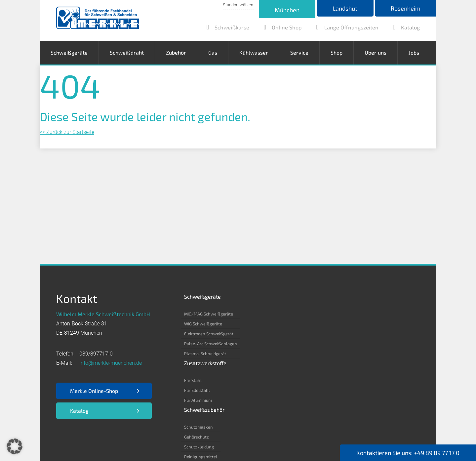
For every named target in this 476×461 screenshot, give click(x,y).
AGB (134, 435)
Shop (337, 52)
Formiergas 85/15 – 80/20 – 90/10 (373, 373)
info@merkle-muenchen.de (111, 363)
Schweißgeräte (69, 52)
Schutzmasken (307, 314)
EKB (152, 435)
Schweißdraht (127, 52)
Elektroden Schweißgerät (209, 334)
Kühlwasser (254, 52)
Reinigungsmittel (309, 344)
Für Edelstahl (257, 324)
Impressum (70, 435)
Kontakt (235, 435)
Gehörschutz (305, 324)
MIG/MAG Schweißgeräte (209, 314)
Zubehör (176, 52)
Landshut (343, 8)
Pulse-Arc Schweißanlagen (211, 344)
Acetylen (348, 314)
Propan (347, 383)
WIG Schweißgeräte (203, 324)
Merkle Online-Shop (94, 391)
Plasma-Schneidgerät (205, 354)
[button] (15, 446)
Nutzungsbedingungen (191, 435)
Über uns (376, 52)
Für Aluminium (258, 334)
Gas (213, 52)
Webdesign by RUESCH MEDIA (233, 445)
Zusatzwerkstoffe (265, 296)
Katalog (79, 411)
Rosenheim (405, 8)
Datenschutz (106, 435)
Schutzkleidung (307, 334)
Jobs (414, 52)
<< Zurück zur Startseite (67, 132)
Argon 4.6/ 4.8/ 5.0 (358, 334)
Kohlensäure (352, 344)
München (284, 10)
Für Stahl (252, 314)
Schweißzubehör (313, 296)
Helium (346, 354)
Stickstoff (349, 363)
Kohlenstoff (351, 324)
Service (299, 52)
